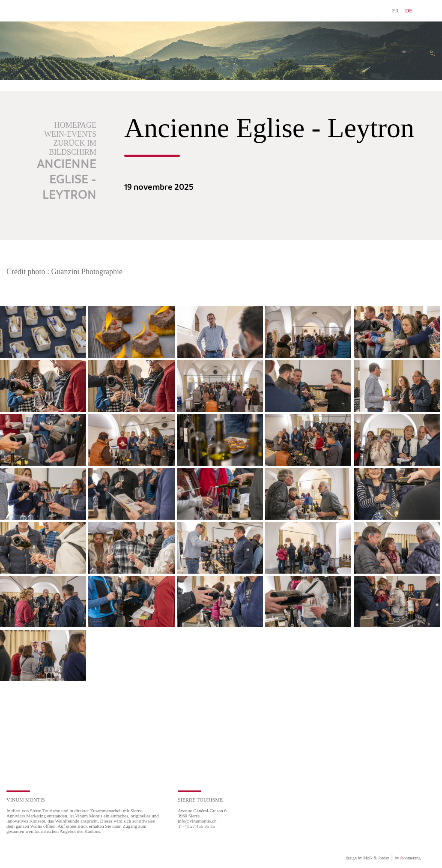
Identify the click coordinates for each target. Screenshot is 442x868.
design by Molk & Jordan (367, 858)
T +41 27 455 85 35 (196, 826)
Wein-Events (70, 134)
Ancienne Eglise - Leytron (67, 180)
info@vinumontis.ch (197, 821)
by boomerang (408, 858)
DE (409, 10)
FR (395, 10)
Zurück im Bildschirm (73, 148)
